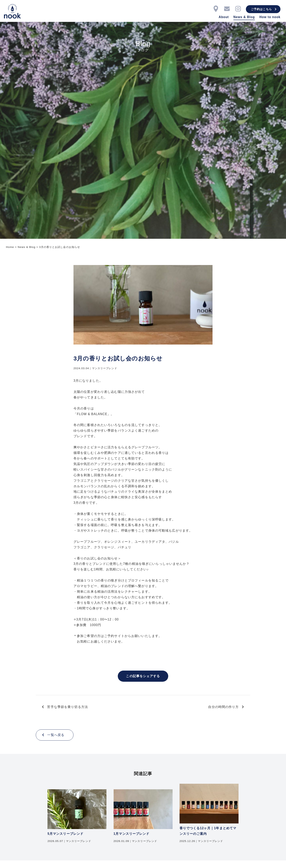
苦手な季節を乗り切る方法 (65, 707)
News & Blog (244, 17)
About (224, 17)
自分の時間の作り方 (226, 707)
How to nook (270, 17)
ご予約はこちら (264, 9)
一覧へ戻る (53, 735)
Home (10, 247)
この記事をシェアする (143, 676)
